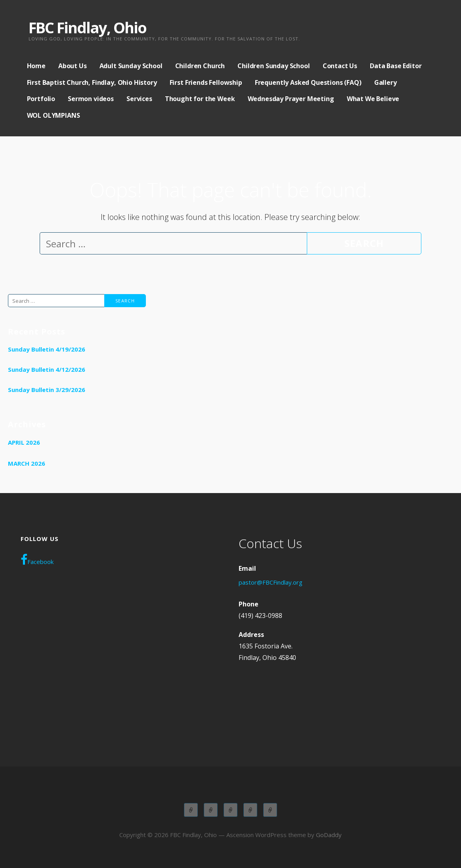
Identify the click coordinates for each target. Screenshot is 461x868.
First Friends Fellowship (206, 82)
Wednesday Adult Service (250, 810)
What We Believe (373, 99)
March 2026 (27, 463)
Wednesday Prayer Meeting (291, 99)
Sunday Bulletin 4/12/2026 (47, 369)
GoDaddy (329, 835)
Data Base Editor (396, 66)
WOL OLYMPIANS (54, 115)
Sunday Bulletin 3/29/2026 (47, 390)
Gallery (385, 82)
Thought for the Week (200, 99)
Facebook (37, 560)
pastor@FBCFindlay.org (271, 582)
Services (139, 99)
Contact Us (340, 66)
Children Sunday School (274, 66)
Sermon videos (91, 99)
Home (36, 66)
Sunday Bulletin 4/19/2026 (47, 349)
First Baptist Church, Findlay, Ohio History (92, 82)
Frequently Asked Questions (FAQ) (308, 82)
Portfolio (41, 99)
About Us (73, 66)
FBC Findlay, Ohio (87, 27)
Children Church (200, 66)
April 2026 (24, 442)
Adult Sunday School (131, 66)
